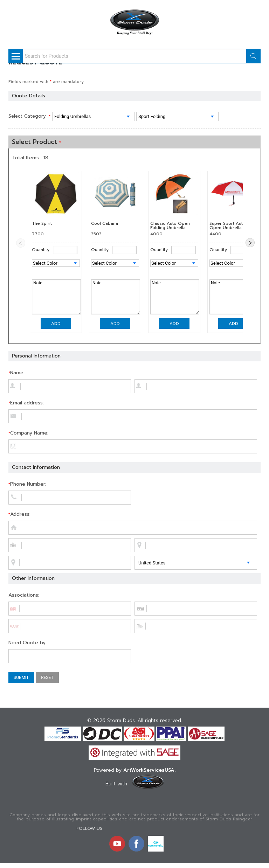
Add (56, 324)
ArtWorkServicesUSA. (149, 770)
